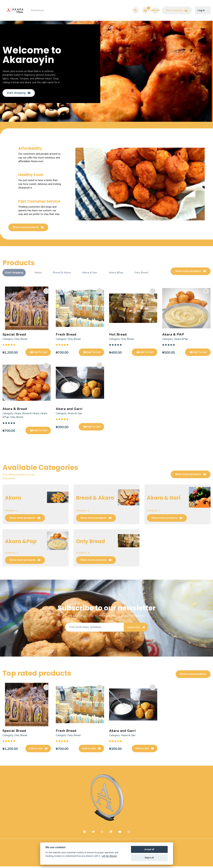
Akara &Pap (120, 274)
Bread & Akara (64, 274)
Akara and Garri (69, 410)
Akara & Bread (15, 410)
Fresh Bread (66, 335)
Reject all (149, 858)
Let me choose (109, 856)
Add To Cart (39, 353)
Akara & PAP (173, 335)
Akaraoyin (38, 10)
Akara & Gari (92, 274)
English (155, 10)
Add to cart (38, 750)
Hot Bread (118, 335)
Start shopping (177, 10)
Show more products (28, 228)
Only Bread (146, 274)
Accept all (149, 849)
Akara (39, 274)
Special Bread (14, 335)
